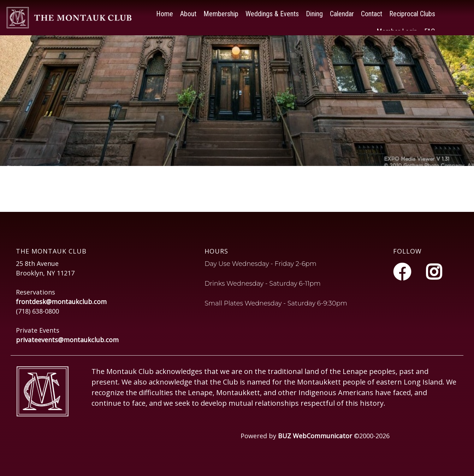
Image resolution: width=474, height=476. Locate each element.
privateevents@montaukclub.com (67, 340)
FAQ (430, 30)
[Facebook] (404, 272)
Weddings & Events (272, 12)
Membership (221, 12)
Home (165, 12)
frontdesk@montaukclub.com (61, 302)
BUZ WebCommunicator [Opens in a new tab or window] (315, 436)
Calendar (342, 12)
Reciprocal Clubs (412, 12)
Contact (372, 12)
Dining (314, 12)
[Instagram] (434, 272)
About (188, 12)
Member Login (397, 30)
